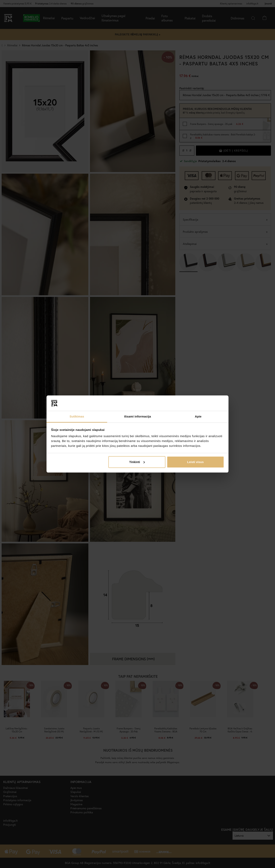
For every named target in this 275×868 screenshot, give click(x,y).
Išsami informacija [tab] (138, 416)
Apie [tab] (198, 416)
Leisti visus (196, 462)
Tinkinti (137, 462)
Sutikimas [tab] (77, 416)
